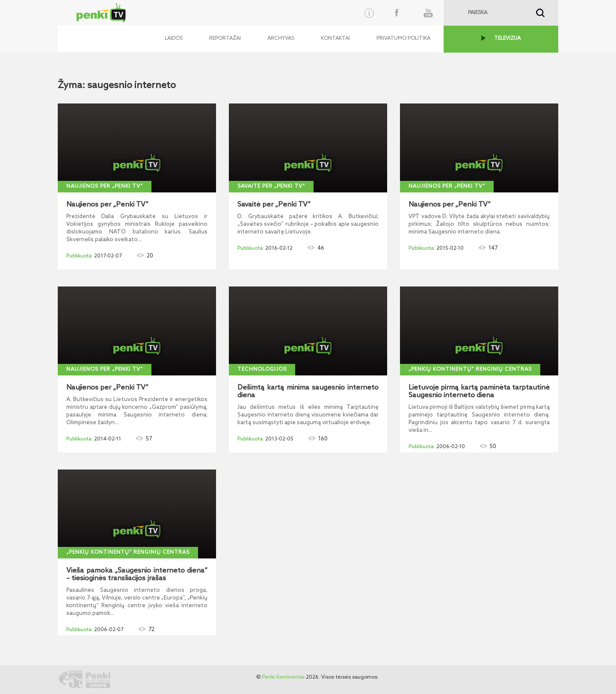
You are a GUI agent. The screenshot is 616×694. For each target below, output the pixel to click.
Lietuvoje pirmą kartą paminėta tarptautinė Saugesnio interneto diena (479, 392)
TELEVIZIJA (507, 38)
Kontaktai (335, 38)
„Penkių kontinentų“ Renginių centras (470, 369)
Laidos (174, 38)
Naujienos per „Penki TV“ (105, 186)
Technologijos (262, 369)
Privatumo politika (403, 38)
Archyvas (281, 38)
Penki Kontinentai (283, 677)
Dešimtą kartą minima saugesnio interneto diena (308, 392)
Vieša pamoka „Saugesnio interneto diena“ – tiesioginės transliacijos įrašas (137, 575)
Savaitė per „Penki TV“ (271, 186)
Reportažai (225, 38)
